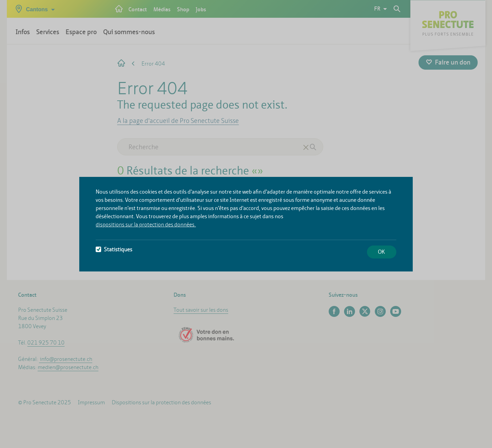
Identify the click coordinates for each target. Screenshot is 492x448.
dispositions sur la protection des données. (146, 225)
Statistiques (114, 249)
